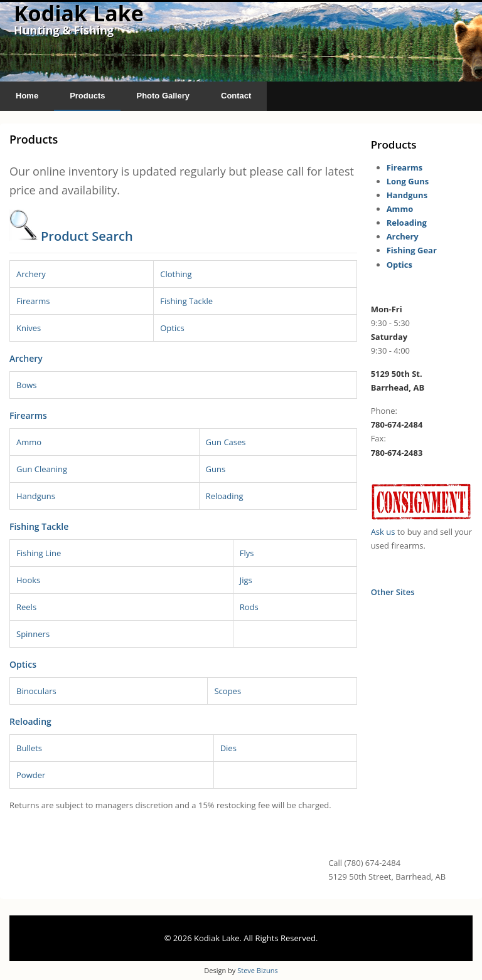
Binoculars (36, 691)
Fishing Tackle (186, 301)
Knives (29, 328)
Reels (26, 607)
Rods (249, 607)
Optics (172, 328)
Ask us (383, 532)
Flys (247, 553)
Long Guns (408, 181)
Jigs (246, 580)
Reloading (225, 496)
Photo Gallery (163, 96)
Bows (27, 385)
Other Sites (393, 592)
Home (27, 96)
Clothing (176, 274)
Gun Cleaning (42, 469)
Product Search (87, 236)
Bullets (29, 748)
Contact (236, 96)
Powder (31, 775)
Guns (216, 469)
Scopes (228, 691)
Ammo (29, 442)
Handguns (36, 496)
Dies (228, 748)
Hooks (28, 580)
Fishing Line (39, 553)
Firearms (33, 301)
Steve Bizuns (257, 970)
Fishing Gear (412, 250)
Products (87, 96)
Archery (31, 274)
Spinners (33, 634)
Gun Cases (226, 442)
